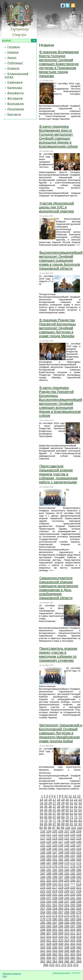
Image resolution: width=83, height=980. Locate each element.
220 (73, 887)
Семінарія (15, 82)
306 (43, 933)
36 (50, 807)
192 (73, 873)
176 (61, 866)
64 (41, 817)
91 (71, 824)
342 (49, 951)
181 (49, 870)
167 (49, 863)
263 (79, 909)
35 (46, 807)
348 (43, 954)
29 (63, 803)
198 (67, 877)
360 (73, 958)
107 (67, 831)
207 (79, 880)
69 (63, 817)
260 (61, 909)
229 (43, 894)
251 (49, 905)
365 (61, 961)
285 (43, 923)
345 (67, 951)
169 (61, 863)
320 (43, 940)
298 (79, 926)
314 (49, 937)
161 (55, 859)
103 (43, 831)
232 (61, 894)
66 (50, 817)
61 (71, 814)
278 (43, 919)
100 (68, 828)
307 (49, 933)
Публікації (15, 63)
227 (73, 891)
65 (46, 817)
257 (43, 909)
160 (49, 859)
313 (43, 937)
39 (63, 807)
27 (54, 803)
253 (61, 905)
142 (67, 849)
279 (49, 919)
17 (54, 800)
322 (55, 940)
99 (63, 828)
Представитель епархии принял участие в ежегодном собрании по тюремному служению (58, 654)
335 (49, 947)
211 (61, 884)
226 (67, 891)
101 (74, 828)
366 (67, 961)
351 (61, 954)
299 (43, 930)
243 (43, 902)
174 (49, 866)
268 (67, 912)
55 (46, 814)
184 (67, 870)
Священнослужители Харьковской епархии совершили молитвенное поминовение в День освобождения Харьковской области (59, 588)
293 (49, 926)
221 (79, 887)
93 (80, 824)
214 (79, 884)
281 (61, 919)
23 (80, 800)
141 (61, 849)
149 (67, 852)
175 (55, 866)
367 (73, 961)
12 (74, 796)
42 (76, 807)
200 (79, 877)
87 (54, 824)
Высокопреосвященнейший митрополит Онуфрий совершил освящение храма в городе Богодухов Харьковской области (61, 260)
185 (73, 870)
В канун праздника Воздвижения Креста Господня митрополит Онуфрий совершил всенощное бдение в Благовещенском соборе (58, 136)
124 (43, 842)
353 (73, 954)
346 (73, 951)
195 (49, 877)
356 (49, 958)
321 (49, 940)
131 (43, 845)
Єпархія (13, 68)
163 (67, 859)
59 (63, 814)
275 (67, 916)
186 (79, 870)
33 (80, 803)
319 (79, 937)
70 (67, 817)
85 (46, 824)
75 (46, 821)
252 (55, 905)
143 (73, 849)
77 (54, 821)
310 (67, 933)
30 (67, 803)
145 (43, 852)
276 (73, 916)
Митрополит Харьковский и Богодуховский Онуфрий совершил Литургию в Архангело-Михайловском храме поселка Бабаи (61, 733)
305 (79, 930)
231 (55, 894)
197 (61, 877)
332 (73, 944)
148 (61, 852)
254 (67, 905)
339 (73, 947)
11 (70, 796)
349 (49, 954)
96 (50, 828)
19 (63, 800)
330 (61, 944)
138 (43, 849)
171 (73, 863)
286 (49, 923)
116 (79, 835)
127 (61, 842)
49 (63, 810)
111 (49, 835)
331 (67, 944)
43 (80, 807)
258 (49, 909)
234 (73, 894)
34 (41, 807)
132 (49, 845)
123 (79, 838)
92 (76, 824)
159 (43, 859)
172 (79, 863)
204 (61, 880)
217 (55, 887)
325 (73, 940)
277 (79, 916)
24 (41, 803)
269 (73, 912)
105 (55, 831)
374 (76, 965)
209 (49, 884)
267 (61, 912)
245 (55, 902)
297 (73, 926)
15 (46, 800)
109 (79, 831)
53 (80, 810)
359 (67, 958)
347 (79, 951)
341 (43, 951)
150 (73, 852)
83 (80, 821)
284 (79, 919)
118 (49, 838)
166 (43, 863)
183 (61, 870)
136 (73, 845)
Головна (14, 47)
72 (76, 817)
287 (55, 923)
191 (67, 873)
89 (63, 824)
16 (50, 800)
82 (76, 821)
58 (59, 814)
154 (55, 856)
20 (67, 800)
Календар (15, 88)
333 (79, 944)
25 (46, 803)
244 (49, 902)
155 (61, 856)
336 (55, 947)
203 (55, 880)
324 (67, 940)
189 (55, 873)
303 (67, 930)
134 (61, 845)
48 (59, 810)
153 (49, 856)
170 (67, 863)
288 (61, 923)
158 (79, 856)
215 (43, 887)
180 (43, 870)
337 (61, 947)
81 (71, 821)
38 (59, 807)
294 (55, 926)
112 (55, 835)
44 (41, 810)
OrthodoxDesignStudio (61, 973)
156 (67, 856)
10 (66, 796)
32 (76, 803)
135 (67, 845)
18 (59, 800)
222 (43, 891)
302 (61, 930)
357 (55, 958)
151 (79, 852)
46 (50, 810)
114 (67, 835)
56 (50, 814)
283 (73, 919)
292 (43, 926)
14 (41, 800)
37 (54, 807)
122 (73, 838)
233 (67, 894)
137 (79, 845)
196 (55, 877)
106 (61, 831)
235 (79, 894)
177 (67, 866)
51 (71, 810)
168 (55, 863)
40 (67, 807)
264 (43, 912)
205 (67, 880)
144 (79, 849)
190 (61, 873)
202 (49, 880)
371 (58, 965)
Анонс (12, 58)
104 (49, 831)
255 (73, 905)
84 (41, 824)
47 (54, 810)
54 (41, 814)
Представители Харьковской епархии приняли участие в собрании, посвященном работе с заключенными (58, 474)
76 (50, 821)
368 (79, 961)
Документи (16, 93)
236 (43, 898)
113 (61, 835)
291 (79, 923)
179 (79, 866)
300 (49, 930)
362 (43, 961)
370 (52, 965)
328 (49, 944)
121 (67, 838)
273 (55, 916)
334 (43, 947)
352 (67, 954)
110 (43, 835)
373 (70, 965)
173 (43, 866)
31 (71, 803)
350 (55, 954)
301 (55, 930)
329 (55, 944)
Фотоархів (15, 98)
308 (55, 933)
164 (73, 859)
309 (61, 933)
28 (59, 803)
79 (63, 821)
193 (79, 873)
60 (67, 814)
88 (59, 824)
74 (41, 821)
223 (49, 891)
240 (67, 898)
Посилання (16, 109)
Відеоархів (16, 104)
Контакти (14, 114)
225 (61, 891)
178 (73, 866)
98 (58, 828)
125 (49, 842)
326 (79, 940)
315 (55, 937)
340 (79, 947)
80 (67, 821)
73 (80, 817)
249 (79, 902)
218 (61, 887)
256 (79, 905)
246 (61, 902)
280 (55, 919)
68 (59, 817)
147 (55, 852)
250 (43, 905)
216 (49, 887)
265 (49, 912)
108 (73, 831)
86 (50, 824)
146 (49, 852)
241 (73, 898)
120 (61, 838)
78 (59, 821)
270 (79, 912)
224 (55, 891)
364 (55, 961)
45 (46, 810)
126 (55, 842)
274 (61, 916)
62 (76, 814)
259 (55, 909)
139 (49, 849)
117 (43, 838)
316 (61, 937)
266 (55, 912)
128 (67, 842)
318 (73, 937)
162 (61, 859)
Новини (13, 52)
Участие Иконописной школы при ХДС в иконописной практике (57, 207)
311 (73, 933)
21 (71, 800)
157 (73, 856)
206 (73, 880)
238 (55, 898)
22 (76, 800)
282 (67, 919)
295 (61, 926)
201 (43, 880)
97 (54, 828)
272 (49, 916)
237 (49, 898)
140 (55, 849)
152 (43, 856)
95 (45, 828)
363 (49, 961)
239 (61, 898)
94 (41, 828)
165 (79, 859)
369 (46, 965)
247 (67, 902)
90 (67, 824)
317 (67, 937)
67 (54, 817)
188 (49, 873)
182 (55, 870)
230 (49, 894)
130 (79, 842)
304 (73, 930)
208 (43, 884)
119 (55, 838)
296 (67, 926)
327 (43, 944)
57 (54, 814)
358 (61, 958)
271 (43, 916)
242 (79, 898)
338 (67, 947)
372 (64, 965)
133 (55, 845)
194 (43, 877)
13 (79, 796)
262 (73, 909)
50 (67, 810)
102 (80, 828)
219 (67, 887)
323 (61, 940)
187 (43, 873)
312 (79, 933)
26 (50, 803)
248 (73, 902)
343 (55, 951)
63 (80, 814)
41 (71, 807)
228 (79, 891)
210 (55, 884)
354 (79, 954)
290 (73, 923)
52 (76, 810)
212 (67, 884)
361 (79, 958)
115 (73, 835)
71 (71, 817)
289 (67, 923)
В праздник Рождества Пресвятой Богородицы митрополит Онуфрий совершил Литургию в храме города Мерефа (57, 328)
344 (61, 951)
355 (43, 958)
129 (73, 842)
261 (67, 909)
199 (73, 877)
